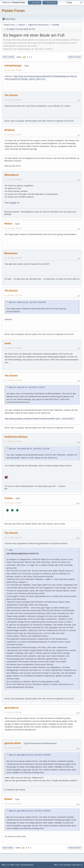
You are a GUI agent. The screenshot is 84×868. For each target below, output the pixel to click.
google (13, 203)
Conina (9, 498)
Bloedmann (11, 253)
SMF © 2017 (15, 865)
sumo (8, 343)
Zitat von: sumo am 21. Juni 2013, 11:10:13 (27, 387)
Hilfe (55, 865)
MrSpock (10, 130)
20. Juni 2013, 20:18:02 (13, 135)
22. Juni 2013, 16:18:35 (13, 538)
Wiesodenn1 (12, 175)
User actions (74, 57)
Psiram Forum (13, 11)
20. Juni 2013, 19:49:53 (13, 70)
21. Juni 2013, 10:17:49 (13, 295)
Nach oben (8, 848)
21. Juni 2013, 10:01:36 (13, 258)
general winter (13, 743)
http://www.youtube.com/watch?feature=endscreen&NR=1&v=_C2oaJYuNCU (39, 419)
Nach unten (8, 57)
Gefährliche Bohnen (16, 437)
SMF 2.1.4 (5, 865)
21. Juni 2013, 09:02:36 (13, 228)
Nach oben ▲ (77, 865)
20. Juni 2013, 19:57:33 (13, 100)
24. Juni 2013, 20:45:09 (13, 712)
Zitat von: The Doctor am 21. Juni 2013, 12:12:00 (29, 449)
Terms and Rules (65, 865)
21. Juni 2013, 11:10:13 (13, 348)
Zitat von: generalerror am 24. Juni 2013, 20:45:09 (30, 755)
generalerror (12, 708)
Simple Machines (27, 865)
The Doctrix (11, 95)
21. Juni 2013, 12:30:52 (13, 503)
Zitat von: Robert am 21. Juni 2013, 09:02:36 (27, 302)
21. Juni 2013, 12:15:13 (13, 441)
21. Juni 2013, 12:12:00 (13, 380)
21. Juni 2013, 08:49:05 (13, 180)
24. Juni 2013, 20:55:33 (13, 748)
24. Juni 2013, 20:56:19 (13, 804)
